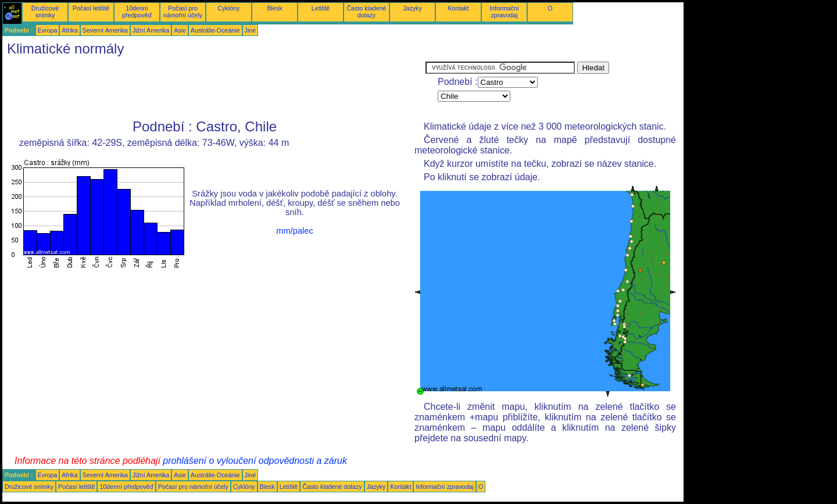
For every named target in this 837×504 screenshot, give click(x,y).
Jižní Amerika (151, 30)
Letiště (321, 8)
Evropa (48, 30)
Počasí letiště (91, 8)
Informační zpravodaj (504, 12)
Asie (180, 30)
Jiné (251, 30)
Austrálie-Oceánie (215, 30)
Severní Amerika (105, 30)
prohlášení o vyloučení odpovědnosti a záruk (255, 461)
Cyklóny (229, 8)
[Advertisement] (214, 88)
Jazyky (412, 8)
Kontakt (458, 8)
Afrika (69, 30)
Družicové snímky (45, 12)
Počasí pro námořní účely (183, 12)
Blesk (274, 8)
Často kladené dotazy (366, 12)
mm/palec (295, 231)
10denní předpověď (137, 12)
